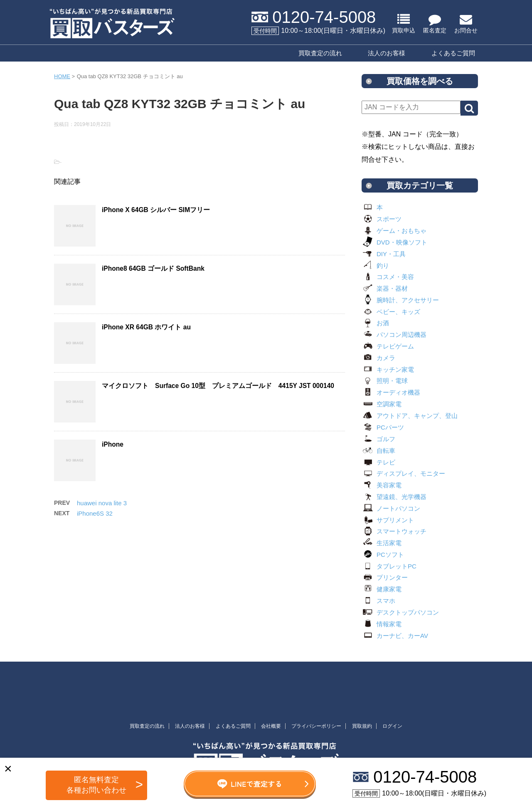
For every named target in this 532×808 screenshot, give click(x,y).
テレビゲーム (388, 346)
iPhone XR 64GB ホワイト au (146, 327)
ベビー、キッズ (391, 312)
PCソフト (383, 555)
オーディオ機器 (391, 392)
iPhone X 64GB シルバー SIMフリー (156, 210)
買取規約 (362, 726)
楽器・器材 (385, 288)
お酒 (375, 323)
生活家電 (382, 543)
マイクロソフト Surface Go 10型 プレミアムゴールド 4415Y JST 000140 (218, 386)
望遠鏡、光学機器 (394, 497)
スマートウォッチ (394, 531)
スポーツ (382, 219)
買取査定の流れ (320, 53)
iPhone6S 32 (95, 513)
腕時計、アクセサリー (400, 300)
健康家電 (382, 589)
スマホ (378, 601)
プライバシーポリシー (316, 726)
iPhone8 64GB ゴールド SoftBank (153, 268)
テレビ (378, 462)
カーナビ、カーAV (395, 636)
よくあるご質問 (453, 53)
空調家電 (382, 404)
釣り (375, 266)
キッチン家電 (388, 369)
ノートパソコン (391, 508)
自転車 (378, 451)
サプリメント (388, 520)
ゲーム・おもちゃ (394, 231)
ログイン (392, 726)
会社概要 (271, 726)
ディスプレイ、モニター (403, 473)
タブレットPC (389, 566)
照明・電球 (385, 381)
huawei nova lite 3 (102, 503)
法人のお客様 (387, 53)
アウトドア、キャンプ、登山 (410, 416)
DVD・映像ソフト (394, 242)
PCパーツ (383, 427)
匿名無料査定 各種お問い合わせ (96, 785)
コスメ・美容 (388, 277)
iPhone (113, 444)
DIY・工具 (384, 254)
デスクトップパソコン (400, 612)
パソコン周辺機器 (394, 335)
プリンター (385, 577)
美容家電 (382, 485)
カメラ (378, 358)
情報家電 (382, 624)
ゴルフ (378, 439)
